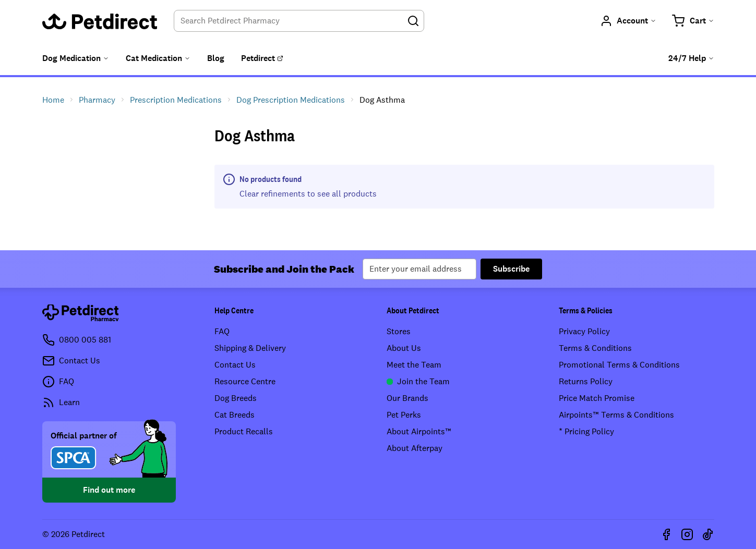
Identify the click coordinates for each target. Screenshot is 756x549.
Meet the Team (414, 365)
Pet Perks (404, 415)
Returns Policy (586, 381)
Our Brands (407, 398)
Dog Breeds (236, 398)
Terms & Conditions (595, 348)
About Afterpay (415, 448)
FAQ (222, 331)
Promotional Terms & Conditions (619, 365)
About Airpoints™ (419, 431)
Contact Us (235, 365)
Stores (399, 331)
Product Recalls (244, 431)
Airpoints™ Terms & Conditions (616, 415)
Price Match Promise (597, 398)
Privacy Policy (584, 331)
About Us (404, 348)
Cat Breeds (235, 415)
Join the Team (418, 381)
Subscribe (511, 269)
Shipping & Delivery (250, 348)
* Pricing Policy (586, 431)
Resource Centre (245, 381)
